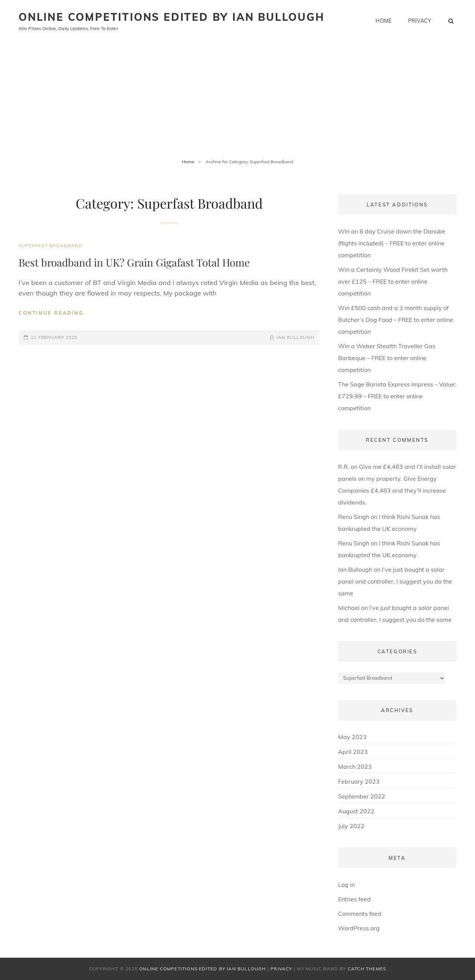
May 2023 (352, 737)
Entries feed (354, 899)
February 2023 (359, 781)
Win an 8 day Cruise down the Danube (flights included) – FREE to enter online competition (392, 243)
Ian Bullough (295, 337)
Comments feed (360, 914)
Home (384, 21)
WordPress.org (359, 928)
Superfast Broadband (50, 246)
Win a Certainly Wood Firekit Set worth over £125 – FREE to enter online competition (393, 281)
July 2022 (351, 826)
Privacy (420, 21)
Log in (346, 885)
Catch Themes (367, 969)
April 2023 (353, 752)
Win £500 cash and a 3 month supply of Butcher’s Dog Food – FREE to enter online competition (396, 320)
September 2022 (362, 796)
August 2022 (356, 811)
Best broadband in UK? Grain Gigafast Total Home (134, 262)
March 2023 (355, 767)
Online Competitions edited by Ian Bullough (172, 17)
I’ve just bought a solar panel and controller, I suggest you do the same (395, 581)
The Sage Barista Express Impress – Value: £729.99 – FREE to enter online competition (397, 396)
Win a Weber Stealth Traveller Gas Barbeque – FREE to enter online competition (387, 358)
